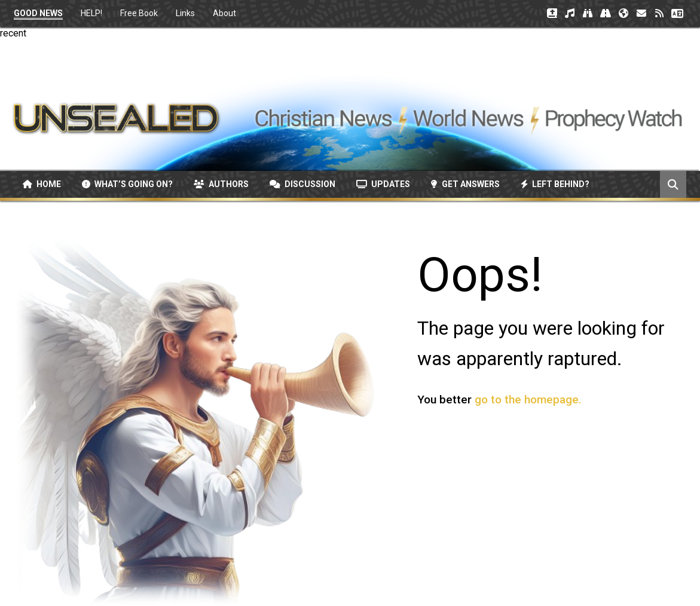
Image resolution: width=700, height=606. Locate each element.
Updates (383, 184)
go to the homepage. (528, 400)
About (224, 13)
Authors (221, 184)
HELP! (91, 13)
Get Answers (465, 184)
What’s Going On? (127, 184)
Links (185, 13)
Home (42, 184)
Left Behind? (555, 184)
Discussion (302, 184)
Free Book (139, 13)
